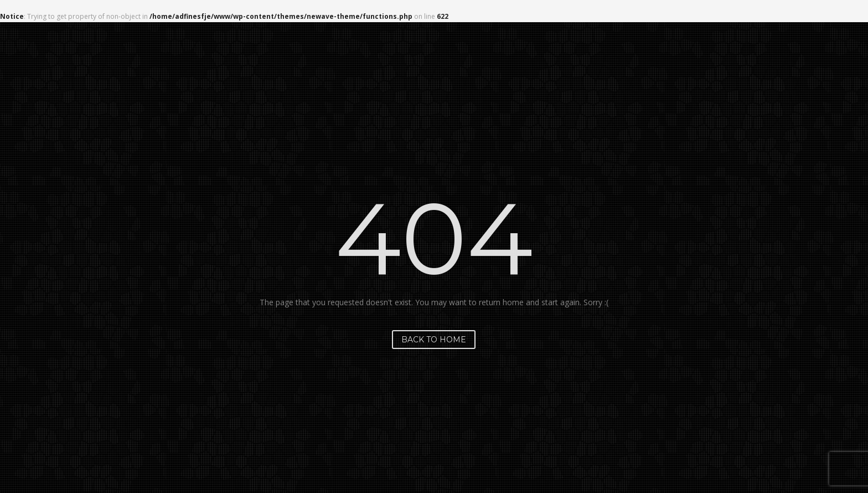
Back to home (434, 340)
